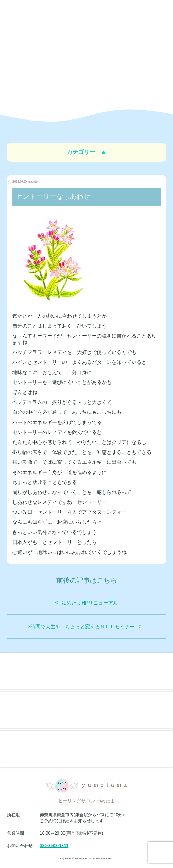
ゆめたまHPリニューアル (90, 603)
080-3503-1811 (54, 846)
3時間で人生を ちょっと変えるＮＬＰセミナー (81, 627)
